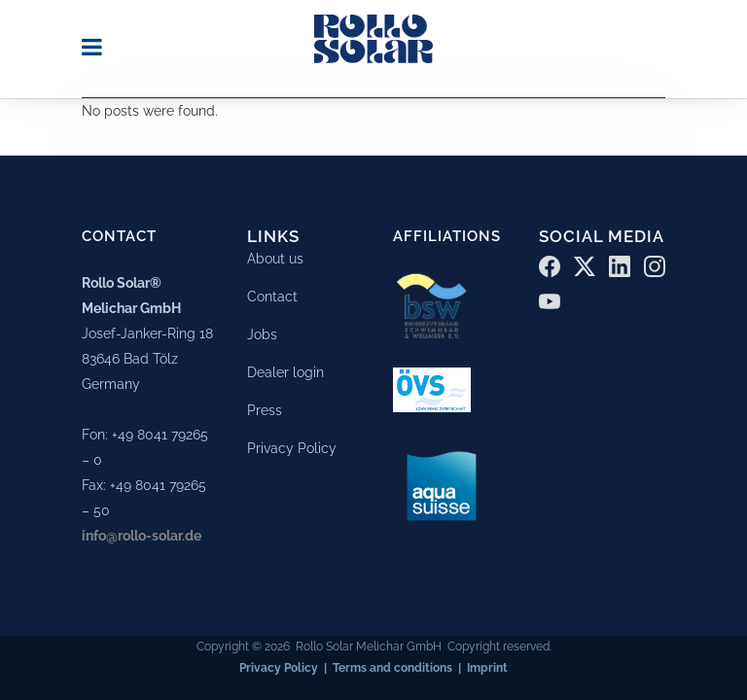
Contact (272, 293)
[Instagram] (655, 262)
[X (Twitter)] (585, 262)
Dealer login (285, 368)
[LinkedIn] (620, 262)
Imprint (487, 665)
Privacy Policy (292, 444)
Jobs (262, 331)
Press (265, 406)
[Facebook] (550, 262)
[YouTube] (550, 297)
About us (275, 255)
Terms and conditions (392, 665)
